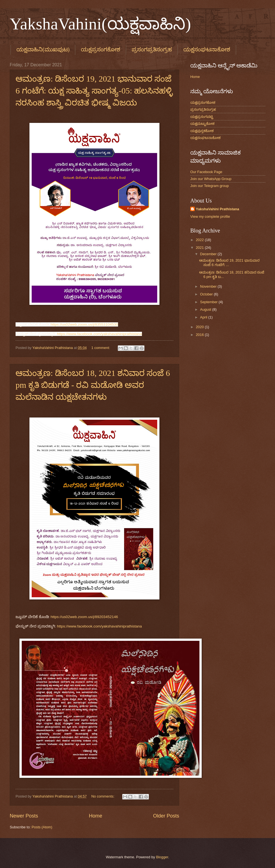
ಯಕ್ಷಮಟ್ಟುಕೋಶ (202, 124)
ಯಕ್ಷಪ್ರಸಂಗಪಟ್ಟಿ (202, 117)
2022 (200, 240)
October (207, 294)
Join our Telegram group (210, 186)
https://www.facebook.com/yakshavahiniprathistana (99, 334)
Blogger (162, 857)
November (209, 286)
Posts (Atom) (42, 827)
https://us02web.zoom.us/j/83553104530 (84, 324)
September (209, 302)
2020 (200, 327)
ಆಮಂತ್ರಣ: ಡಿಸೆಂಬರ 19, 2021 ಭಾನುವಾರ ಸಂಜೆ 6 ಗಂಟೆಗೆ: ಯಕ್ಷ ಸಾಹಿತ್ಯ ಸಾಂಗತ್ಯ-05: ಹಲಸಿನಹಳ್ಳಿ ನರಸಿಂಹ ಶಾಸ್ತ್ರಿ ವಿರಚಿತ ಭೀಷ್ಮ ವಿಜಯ (94, 91)
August (206, 309)
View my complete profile (210, 217)
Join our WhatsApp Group (211, 179)
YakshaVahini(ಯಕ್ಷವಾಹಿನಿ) (100, 24)
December (209, 254)
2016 (200, 335)
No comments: (103, 796)
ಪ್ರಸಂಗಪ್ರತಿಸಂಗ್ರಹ (152, 49)
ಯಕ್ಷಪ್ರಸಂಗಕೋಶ (101, 49)
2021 (200, 248)
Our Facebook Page (206, 172)
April (204, 317)
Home (96, 816)
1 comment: (101, 348)
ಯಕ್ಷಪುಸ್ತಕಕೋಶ (202, 131)
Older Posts (166, 816)
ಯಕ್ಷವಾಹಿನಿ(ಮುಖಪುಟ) (43, 49)
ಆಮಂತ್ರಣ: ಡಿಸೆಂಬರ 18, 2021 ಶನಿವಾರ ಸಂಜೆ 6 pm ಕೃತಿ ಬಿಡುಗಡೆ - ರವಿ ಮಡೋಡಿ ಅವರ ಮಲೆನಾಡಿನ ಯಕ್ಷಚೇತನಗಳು (93, 385)
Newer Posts (24, 816)
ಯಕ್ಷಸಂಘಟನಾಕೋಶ (205, 138)
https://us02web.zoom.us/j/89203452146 (84, 617)
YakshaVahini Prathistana (217, 209)
